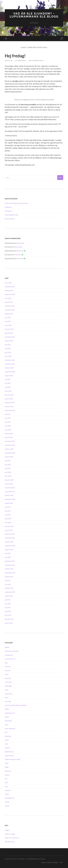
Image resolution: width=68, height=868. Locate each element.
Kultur (7, 717)
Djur (6, 663)
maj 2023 (8, 348)
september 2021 (10, 410)
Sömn (7, 782)
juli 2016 (8, 580)
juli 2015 (8, 600)
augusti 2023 (9, 341)
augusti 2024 (9, 314)
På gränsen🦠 (21, 251)
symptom (8, 790)
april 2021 (8, 426)
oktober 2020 (9, 449)
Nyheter (7, 748)
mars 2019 (8, 522)
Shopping (8, 771)
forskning (8, 678)
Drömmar (8, 667)
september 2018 (10, 546)
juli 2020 (8, 460)
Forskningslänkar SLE (12, 215)
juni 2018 (8, 557)
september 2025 (10, 294)
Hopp (7, 690)
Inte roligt (8, 701)
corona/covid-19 (10, 659)
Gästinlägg (8, 686)
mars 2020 (8, 476)
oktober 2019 (9, 495)
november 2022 (10, 364)
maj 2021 (8, 422)
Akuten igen (21, 243)
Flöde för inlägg (10, 834)
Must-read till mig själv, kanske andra (16, 203)
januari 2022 (9, 399)
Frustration (8, 682)
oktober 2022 (9, 368)
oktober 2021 (9, 406)
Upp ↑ (61, 862)
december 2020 (10, 441)
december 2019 (10, 488)
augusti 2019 (9, 503)
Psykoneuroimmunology (13, 759)
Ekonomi (8, 670)
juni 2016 (8, 584)
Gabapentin (9, 211)
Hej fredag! (15, 56)
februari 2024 (9, 329)
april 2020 (8, 472)
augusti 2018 (9, 549)
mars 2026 (8, 283)
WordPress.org (10, 842)
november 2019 (10, 491)
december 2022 (10, 360)
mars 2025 (8, 298)
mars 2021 (8, 430)
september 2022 (10, 372)
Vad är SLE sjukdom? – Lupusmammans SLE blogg (27, 859)
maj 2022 (8, 387)
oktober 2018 (9, 542)
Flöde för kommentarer (12, 838)
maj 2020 (8, 468)
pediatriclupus (9, 752)
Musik (7, 740)
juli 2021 (8, 414)
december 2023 (10, 337)
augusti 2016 (9, 576)
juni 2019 (8, 511)
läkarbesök (8, 721)
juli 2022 (8, 379)
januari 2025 (9, 302)
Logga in (7, 830)
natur (7, 744)
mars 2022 (8, 391)
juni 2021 (8, 418)
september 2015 (10, 592)
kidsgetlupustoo (10, 713)
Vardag (7, 802)
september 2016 (10, 573)
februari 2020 (9, 480)
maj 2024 (8, 321)
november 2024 (10, 310)
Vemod (7, 806)
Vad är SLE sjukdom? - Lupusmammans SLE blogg (34, 15)
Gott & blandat (10, 219)
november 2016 (10, 565)
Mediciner (8, 736)
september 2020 (10, 453)
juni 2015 (8, 604)
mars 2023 (8, 356)
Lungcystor (8, 207)
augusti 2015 (9, 596)
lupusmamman (20, 60)
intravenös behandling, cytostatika (16, 705)
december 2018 (10, 534)
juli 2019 (8, 507)
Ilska (6, 697)
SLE (6, 779)
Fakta (7, 674)
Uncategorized (9, 798)
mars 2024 (8, 325)
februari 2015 (9, 619)
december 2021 (10, 403)
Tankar (7, 794)
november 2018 (10, 538)
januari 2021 (9, 437)
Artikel (7, 647)
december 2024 (10, 306)
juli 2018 (8, 553)
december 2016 (10, 561)
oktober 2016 (9, 569)
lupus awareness (10, 728)
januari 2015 (9, 623)
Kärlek (7, 709)
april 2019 (8, 518)
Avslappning (9, 655)
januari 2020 (9, 484)
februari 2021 (9, 433)
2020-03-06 (9, 60)
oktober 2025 (9, 290)
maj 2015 (8, 607)
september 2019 (10, 499)
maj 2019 (8, 515)
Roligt (7, 767)
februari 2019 (9, 526)
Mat (6, 732)
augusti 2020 (9, 457)
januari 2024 (9, 333)
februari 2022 (9, 395)
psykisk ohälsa (9, 755)
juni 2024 (8, 317)
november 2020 (10, 445)
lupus (7, 725)
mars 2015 (8, 615)
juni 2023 (8, 345)
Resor (7, 763)
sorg (6, 786)
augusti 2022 (9, 375)
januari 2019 (9, 530)
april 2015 (8, 611)
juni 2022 (8, 383)
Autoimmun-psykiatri (12, 651)
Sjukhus (7, 775)
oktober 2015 (9, 588)
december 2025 (10, 287)
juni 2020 (8, 464)
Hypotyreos (9, 694)
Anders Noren (53, 862)
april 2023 (8, 352)
